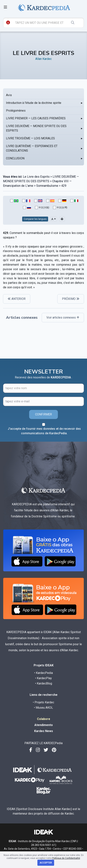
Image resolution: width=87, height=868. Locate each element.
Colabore (44, 719)
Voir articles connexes (63, 317)
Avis (9, 95)
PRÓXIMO (71, 299)
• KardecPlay (43, 678)
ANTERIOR (17, 299)
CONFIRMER (43, 414)
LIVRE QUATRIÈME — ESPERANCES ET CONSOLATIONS (32, 148)
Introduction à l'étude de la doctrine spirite (34, 103)
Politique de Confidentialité (66, 858)
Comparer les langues (35, 219)
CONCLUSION (15, 158)
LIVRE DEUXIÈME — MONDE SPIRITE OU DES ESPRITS (36, 128)
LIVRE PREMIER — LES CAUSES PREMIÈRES (36, 118)
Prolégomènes (16, 111)
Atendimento (44, 725)
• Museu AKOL (43, 708)
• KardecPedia (43, 673)
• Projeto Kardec (43, 702)
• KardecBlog (44, 683)
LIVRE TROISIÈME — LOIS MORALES (30, 138)
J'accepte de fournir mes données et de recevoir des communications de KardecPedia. (44, 431)
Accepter (46, 863)
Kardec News (44, 731)
